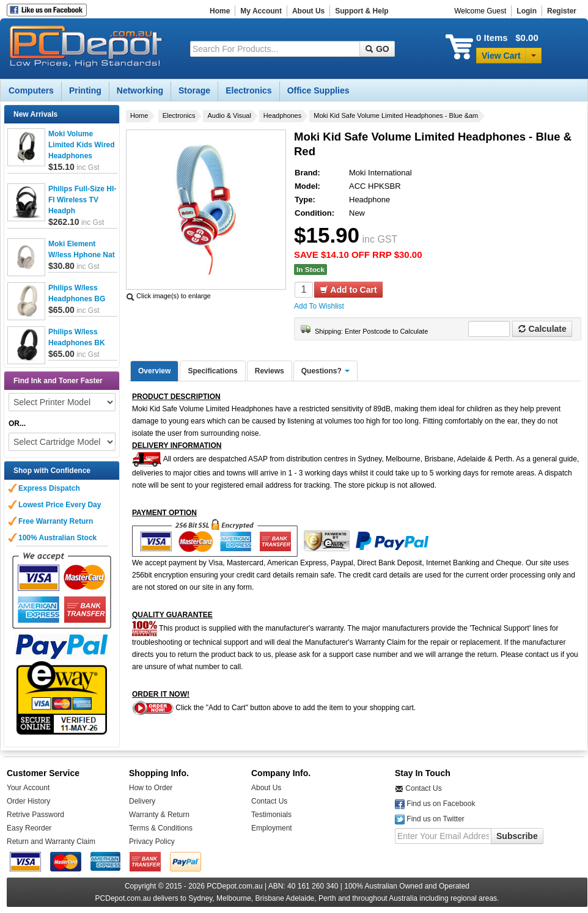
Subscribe (517, 836)
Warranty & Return (159, 815)
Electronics (179, 116)
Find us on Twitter (435, 819)
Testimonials (271, 815)
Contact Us (269, 801)
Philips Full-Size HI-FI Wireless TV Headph (82, 200)
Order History (28, 801)
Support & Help (362, 11)
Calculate (542, 329)
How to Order (151, 788)
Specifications (212, 371)
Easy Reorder (29, 828)
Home (220, 11)
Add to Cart (348, 290)
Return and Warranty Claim (51, 842)
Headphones (282, 116)
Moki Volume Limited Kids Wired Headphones (82, 145)
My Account (261, 11)
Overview (154, 371)
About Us (308, 11)
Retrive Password (35, 815)
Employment (272, 828)
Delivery (142, 801)
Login (527, 11)
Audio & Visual (229, 116)
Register (562, 11)
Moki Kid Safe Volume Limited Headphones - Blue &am (396, 116)
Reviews (270, 371)
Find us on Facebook (441, 804)
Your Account (28, 788)
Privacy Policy (152, 842)
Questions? (325, 371)
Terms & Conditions (161, 828)
